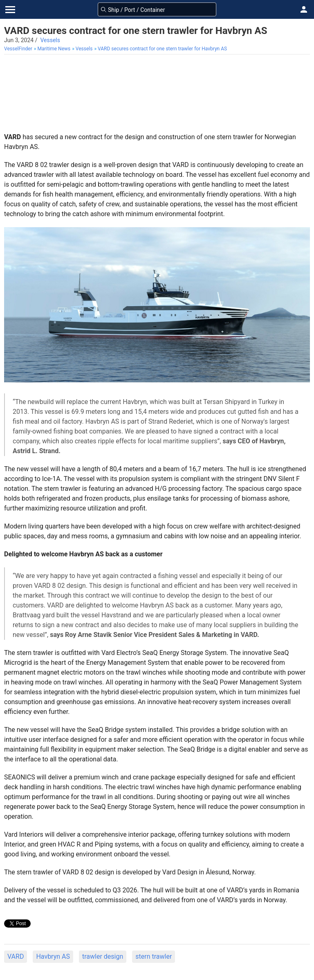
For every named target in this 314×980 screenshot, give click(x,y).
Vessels (50, 40)
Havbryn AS (53, 956)
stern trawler (154, 956)
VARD (16, 956)
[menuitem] (19, 49)
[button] (304, 9)
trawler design (103, 956)
